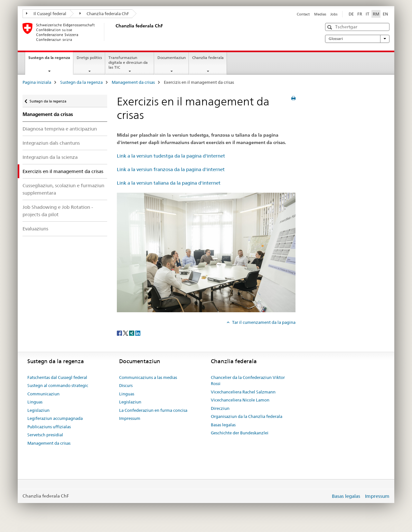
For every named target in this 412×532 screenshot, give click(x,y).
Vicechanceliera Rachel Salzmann (243, 392)
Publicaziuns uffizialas (49, 427)
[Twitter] (126, 333)
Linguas (35, 402)
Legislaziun (38, 410)
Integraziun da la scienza (50, 157)
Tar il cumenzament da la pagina (263, 322)
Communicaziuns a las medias (148, 377)
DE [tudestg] (351, 14)
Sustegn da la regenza (51, 60)
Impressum (130, 418)
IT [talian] (367, 14)
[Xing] (132, 333)
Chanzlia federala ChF (104, 14)
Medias (320, 14)
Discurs (126, 385)
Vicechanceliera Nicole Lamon (240, 400)
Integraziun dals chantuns (51, 143)
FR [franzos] (360, 14)
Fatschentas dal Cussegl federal (57, 377)
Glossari (357, 39)
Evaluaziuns (35, 229)
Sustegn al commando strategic (58, 385)
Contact (303, 14)
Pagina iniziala (37, 82)
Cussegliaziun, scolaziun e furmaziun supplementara (63, 189)
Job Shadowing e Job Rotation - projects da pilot (58, 211)
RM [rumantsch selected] (376, 14)
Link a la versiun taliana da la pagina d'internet (169, 183)
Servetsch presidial (45, 435)
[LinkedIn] (138, 333)
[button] (330, 27)
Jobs (334, 14)
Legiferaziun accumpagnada (55, 418)
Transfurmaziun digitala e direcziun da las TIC (128, 62)
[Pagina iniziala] (114, 32)
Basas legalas (223, 425)
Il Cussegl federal (46, 14)
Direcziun (220, 408)
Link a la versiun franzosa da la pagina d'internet (171, 169)
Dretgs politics (89, 58)
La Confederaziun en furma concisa (153, 410)
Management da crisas (133, 82)
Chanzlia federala (208, 58)
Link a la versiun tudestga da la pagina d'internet (171, 156)
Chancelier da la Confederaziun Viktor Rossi (248, 381)
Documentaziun (172, 58)
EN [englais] (385, 14)
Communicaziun (43, 394)
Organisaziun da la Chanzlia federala (247, 416)
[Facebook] (120, 333)
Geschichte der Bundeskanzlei (240, 433)
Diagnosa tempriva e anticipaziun (60, 129)
